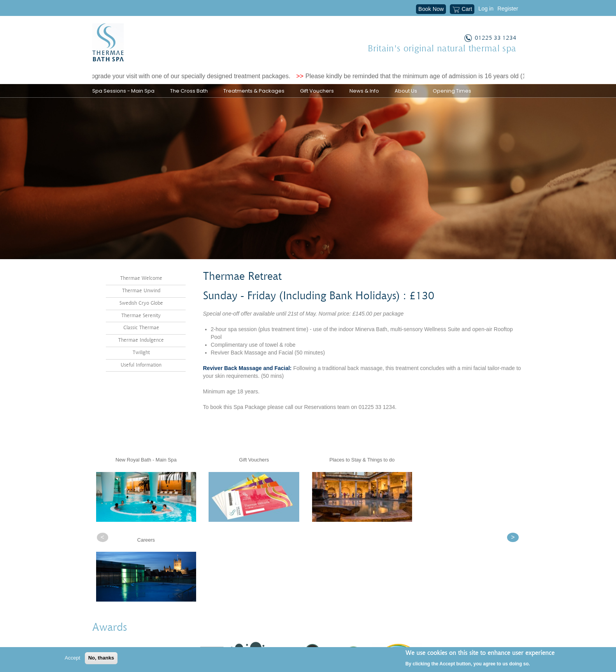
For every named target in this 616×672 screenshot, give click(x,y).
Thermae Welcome (141, 292)
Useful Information (141, 378)
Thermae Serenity (141, 329)
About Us (406, 91)
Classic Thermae (141, 341)
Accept (72, 658)
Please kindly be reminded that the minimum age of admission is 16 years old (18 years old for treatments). (457, 76)
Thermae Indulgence (141, 354)
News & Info (364, 91)
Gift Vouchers (317, 91)
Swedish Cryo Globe (141, 317)
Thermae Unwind (141, 304)
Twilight (141, 366)
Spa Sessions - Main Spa (123, 91)
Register (508, 9)
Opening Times (452, 91)
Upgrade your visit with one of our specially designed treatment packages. (193, 76)
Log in (486, 9)
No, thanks (101, 658)
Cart (462, 10)
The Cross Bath (189, 91)
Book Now (431, 9)
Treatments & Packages (254, 91)
